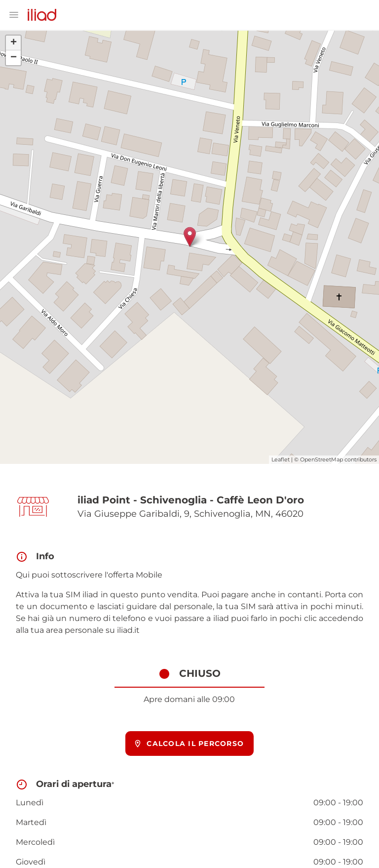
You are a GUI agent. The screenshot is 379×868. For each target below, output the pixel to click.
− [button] (14, 58)
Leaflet (281, 459)
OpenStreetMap (322, 459)
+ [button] (14, 43)
